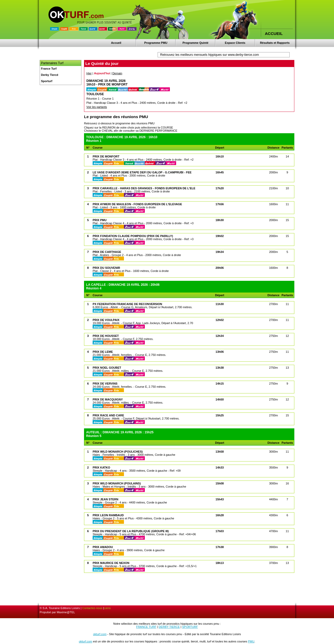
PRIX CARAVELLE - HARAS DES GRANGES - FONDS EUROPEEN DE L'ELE (144, 188)
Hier (89, 73)
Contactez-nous (92, 608)
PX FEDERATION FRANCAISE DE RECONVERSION (127, 304)
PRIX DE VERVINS (105, 384)
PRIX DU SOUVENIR (106, 268)
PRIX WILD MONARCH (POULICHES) (118, 452)
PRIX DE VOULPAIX (106, 320)
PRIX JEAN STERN (105, 499)
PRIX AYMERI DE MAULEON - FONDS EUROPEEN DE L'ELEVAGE (137, 204)
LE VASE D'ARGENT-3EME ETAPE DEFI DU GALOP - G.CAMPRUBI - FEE (142, 172)
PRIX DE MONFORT (106, 156)
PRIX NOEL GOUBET (107, 368)
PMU (251, 641)
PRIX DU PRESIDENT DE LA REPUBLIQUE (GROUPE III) (131, 531)
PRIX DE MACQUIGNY (108, 399)
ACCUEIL (274, 34)
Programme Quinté (195, 43)
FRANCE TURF (146, 627)
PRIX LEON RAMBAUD (108, 515)
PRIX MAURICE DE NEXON (111, 563)
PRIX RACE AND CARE (108, 415)
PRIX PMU (100, 220)
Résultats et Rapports (275, 43)
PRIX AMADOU (103, 547)
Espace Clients (235, 43)
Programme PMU (156, 43)
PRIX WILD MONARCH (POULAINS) (117, 483)
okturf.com (100, 634)
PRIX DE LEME (103, 352)
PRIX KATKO (101, 467)
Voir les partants (97, 107)
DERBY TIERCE (169, 627)
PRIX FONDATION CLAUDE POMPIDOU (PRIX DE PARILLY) (133, 236)
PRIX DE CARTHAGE (107, 252)
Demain (117, 73)
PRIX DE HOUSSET (106, 336)
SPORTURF (190, 627)
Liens (107, 608)
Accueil (116, 43)
